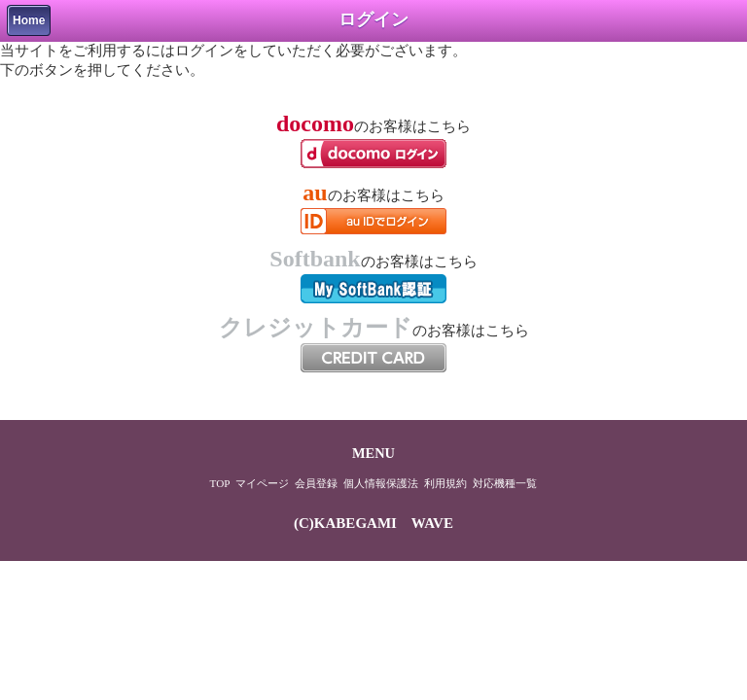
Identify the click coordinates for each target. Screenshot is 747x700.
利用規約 (445, 483)
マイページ (262, 483)
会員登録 (316, 483)
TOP (220, 483)
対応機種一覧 (505, 483)
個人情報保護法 (381, 483)
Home (29, 20)
